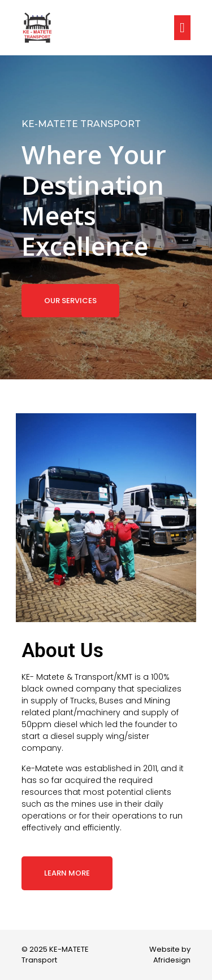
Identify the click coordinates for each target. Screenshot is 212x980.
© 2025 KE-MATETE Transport (55, 955)
